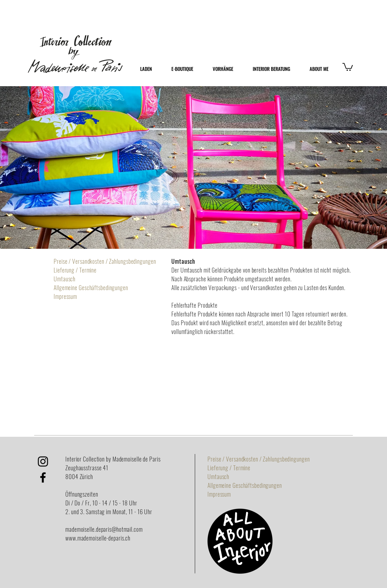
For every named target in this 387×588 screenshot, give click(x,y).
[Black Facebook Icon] (43, 477)
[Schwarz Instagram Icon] (43, 461)
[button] (348, 67)
